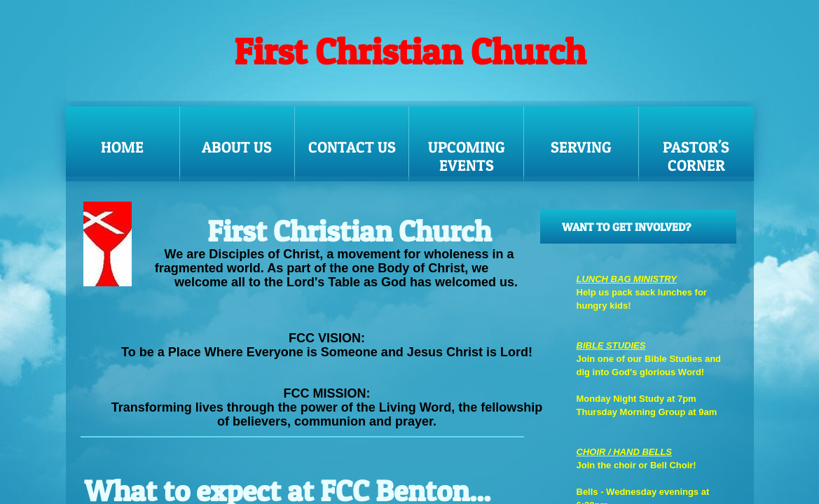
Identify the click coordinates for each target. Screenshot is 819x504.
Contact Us (352, 147)
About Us (237, 147)
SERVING (581, 147)
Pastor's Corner (696, 156)
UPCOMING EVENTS (467, 156)
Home (122, 147)
